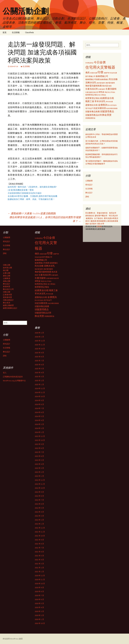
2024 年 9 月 (39, 400)
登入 (5, 373)
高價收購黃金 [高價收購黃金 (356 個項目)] (90, 118)
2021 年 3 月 (39, 564)
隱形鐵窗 (100, 221)
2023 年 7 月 (39, 452)
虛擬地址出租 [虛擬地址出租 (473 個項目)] (92, 105)
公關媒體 (89, 181)
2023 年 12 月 (40, 436)
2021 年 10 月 (40, 536)
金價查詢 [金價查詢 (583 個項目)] (103, 105)
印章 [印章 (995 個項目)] (101, 72)
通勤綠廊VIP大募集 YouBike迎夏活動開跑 (32, 213)
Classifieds (29, 32)
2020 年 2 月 (39, 615)
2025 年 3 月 (39, 377)
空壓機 (99, 226)
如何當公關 (7, 268)
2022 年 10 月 (40, 488)
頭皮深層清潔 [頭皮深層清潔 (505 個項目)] (100, 108)
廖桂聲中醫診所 (101, 216)
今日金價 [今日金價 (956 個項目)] (100, 62)
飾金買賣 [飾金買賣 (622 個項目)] (107, 115)
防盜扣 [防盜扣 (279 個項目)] (114, 105)
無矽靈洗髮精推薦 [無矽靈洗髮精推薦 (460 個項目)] (94, 86)
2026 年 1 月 (39, 337)
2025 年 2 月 (39, 380)
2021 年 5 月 (39, 556)
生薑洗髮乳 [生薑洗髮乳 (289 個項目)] (102, 89)
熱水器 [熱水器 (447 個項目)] (105, 86)
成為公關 (7, 281)
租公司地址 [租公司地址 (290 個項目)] (112, 92)
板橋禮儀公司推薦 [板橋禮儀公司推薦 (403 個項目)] (93, 79)
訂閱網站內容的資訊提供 (13, 377)
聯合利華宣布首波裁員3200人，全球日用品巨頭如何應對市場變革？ (45, 219)
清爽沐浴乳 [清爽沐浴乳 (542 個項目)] (91, 83)
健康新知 (89, 218)
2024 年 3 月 (39, 424)
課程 (87, 197)
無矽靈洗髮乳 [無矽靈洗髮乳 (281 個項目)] (101, 83)
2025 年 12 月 (40, 341)
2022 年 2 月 (39, 520)
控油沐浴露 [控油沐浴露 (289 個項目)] (113, 73)
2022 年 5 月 (39, 508)
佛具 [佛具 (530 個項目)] (88, 73)
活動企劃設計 (8, 300)
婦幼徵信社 (90, 216)
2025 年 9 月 (39, 353)
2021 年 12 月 (40, 528)
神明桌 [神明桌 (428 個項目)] (101, 92)
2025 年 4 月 (39, 373)
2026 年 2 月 (39, 333)
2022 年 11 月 (40, 484)
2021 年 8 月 (39, 544)
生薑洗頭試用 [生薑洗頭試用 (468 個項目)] (92, 89)
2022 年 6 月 (39, 504)
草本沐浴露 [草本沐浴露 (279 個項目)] (109, 102)
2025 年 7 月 (39, 361)
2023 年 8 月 (39, 448)
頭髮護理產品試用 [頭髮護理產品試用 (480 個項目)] (94, 115)
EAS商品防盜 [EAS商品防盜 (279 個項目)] (89, 63)
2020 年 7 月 (39, 595)
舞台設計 (89, 193)
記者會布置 (7, 295)
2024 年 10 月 (40, 396)
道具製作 (93, 224)
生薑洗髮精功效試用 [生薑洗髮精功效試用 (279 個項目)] (92, 92)
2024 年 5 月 (39, 416)
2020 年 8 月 (39, 591)
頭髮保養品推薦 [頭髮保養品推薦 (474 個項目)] (93, 111)
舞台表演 (7, 303)
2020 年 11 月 (40, 580)
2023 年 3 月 (39, 468)
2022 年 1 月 (39, 524)
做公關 (6, 270)
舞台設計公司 (8, 289)
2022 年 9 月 (39, 492)
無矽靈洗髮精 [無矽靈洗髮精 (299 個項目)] (110, 83)
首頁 (4, 32)
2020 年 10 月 (40, 584)
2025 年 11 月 (40, 345)
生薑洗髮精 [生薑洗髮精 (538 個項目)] (111, 89)
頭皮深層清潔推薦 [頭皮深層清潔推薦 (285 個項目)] (112, 108)
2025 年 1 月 (39, 384)
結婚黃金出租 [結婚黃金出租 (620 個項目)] (107, 98)
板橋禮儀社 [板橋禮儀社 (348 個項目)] (104, 79)
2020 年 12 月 (40, 576)
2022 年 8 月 (39, 496)
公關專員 (7, 278)
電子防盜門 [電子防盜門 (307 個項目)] (89, 108)
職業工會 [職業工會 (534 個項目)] (90, 101)
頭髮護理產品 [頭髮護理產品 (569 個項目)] (107, 111)
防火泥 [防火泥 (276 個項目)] (110, 105)
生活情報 (16, 32)
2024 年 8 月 (39, 404)
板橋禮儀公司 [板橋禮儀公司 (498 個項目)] (102, 76)
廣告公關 (7, 276)
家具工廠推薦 (91, 221)
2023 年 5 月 (39, 460)
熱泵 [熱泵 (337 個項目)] (110, 86)
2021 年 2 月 (39, 568)
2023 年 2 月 (39, 472)
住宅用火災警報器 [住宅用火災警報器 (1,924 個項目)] (100, 67)
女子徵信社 (99, 218)
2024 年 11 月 (40, 392)
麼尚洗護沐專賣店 (111, 218)
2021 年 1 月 (39, 572)
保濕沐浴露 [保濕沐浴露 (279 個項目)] (94, 73)
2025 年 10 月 (40, 349)
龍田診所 (113, 213)
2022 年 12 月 (40, 480)
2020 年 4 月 (39, 607)
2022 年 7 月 (39, 500)
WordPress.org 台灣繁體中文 (14, 381)
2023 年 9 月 (39, 444)
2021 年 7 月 (39, 548)
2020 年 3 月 (39, 611)
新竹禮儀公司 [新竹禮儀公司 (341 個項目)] (90, 76)
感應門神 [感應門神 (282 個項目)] (107, 73)
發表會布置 (7, 297)
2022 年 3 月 (39, 516)
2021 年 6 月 (39, 552)
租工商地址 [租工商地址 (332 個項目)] (102, 95)
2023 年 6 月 (39, 456)
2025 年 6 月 (39, 365)
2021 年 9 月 (39, 540)
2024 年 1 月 (39, 432)
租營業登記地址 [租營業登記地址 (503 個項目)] (93, 98)
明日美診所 (113, 216)
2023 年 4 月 (39, 464)
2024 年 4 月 (39, 420)
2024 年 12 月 (40, 388)
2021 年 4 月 (39, 560)
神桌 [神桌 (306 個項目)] (106, 92)
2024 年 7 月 (39, 408)
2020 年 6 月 (39, 599)
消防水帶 (101, 224)
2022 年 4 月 (39, 512)
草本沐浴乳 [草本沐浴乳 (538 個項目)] (100, 101)
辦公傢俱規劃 (109, 221)
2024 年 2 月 (39, 428)
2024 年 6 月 (39, 412)
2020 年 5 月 (39, 603)
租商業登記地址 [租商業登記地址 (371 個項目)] (92, 95)
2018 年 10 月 (40, 623)
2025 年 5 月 (39, 369)
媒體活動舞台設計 (10, 308)
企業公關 (7, 273)
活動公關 (7, 265)
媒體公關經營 (8, 305)
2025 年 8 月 (39, 357)
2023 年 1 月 (39, 476)
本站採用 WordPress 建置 (13, 639)
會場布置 (7, 286)
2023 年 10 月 (40, 440)
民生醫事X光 (90, 213)
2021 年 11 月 (40, 532)
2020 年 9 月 (39, 587)
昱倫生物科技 (102, 213)
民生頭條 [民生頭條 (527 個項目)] (113, 79)
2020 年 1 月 (39, 619)
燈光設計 (89, 185)
